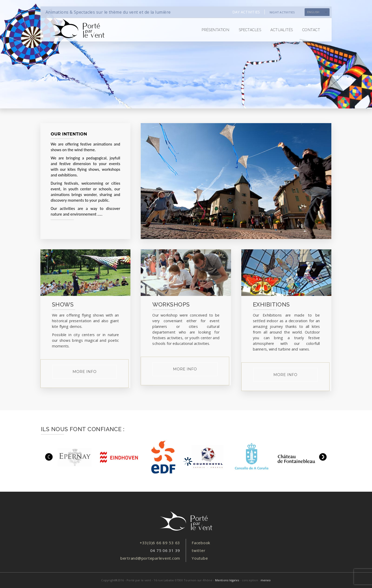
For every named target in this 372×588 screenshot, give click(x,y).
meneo (266, 580)
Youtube (200, 558)
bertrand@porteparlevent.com (150, 558)
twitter (198, 550)
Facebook (201, 543)
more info (85, 372)
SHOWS (63, 304)
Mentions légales (227, 580)
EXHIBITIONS (271, 304)
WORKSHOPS (171, 304)
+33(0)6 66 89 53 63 (160, 543)
